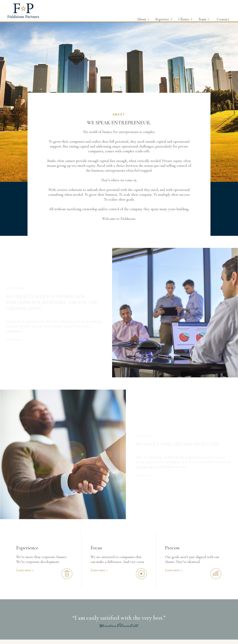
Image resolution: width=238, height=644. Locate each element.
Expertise (162, 19)
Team (202, 19)
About (141, 19)
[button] (145, 17)
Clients (184, 19)
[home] (23, 11)
